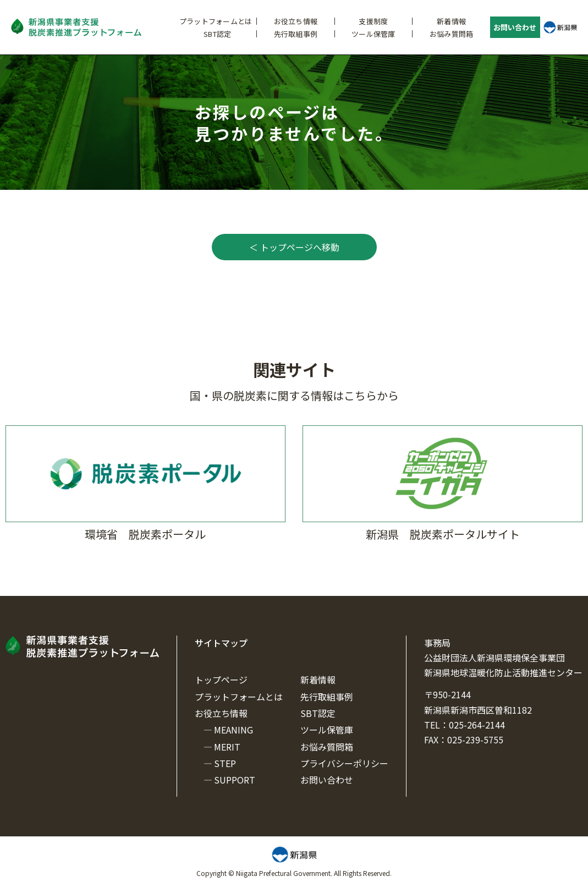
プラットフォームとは (216, 21)
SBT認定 (217, 34)
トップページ (221, 680)
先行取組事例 (296, 34)
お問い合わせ (515, 27)
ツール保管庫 (373, 34)
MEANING (233, 730)
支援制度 (373, 21)
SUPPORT (235, 780)
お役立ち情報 (296, 21)
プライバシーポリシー (344, 763)
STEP (225, 763)
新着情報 (451, 21)
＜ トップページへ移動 (294, 247)
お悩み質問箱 (452, 34)
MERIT (227, 747)
